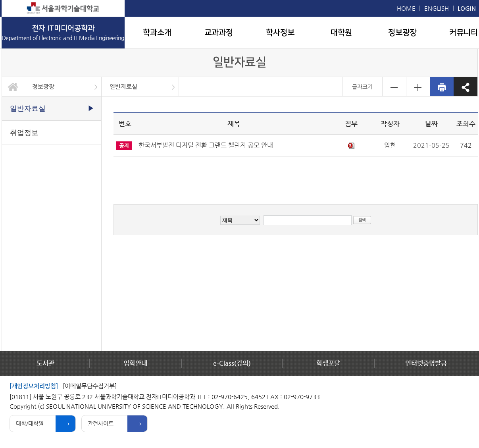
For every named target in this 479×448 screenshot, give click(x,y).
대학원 (341, 33)
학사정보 (280, 33)
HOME (406, 8)
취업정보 (24, 133)
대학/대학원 (30, 423)
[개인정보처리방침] (34, 386)
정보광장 (402, 33)
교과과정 (219, 33)
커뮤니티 (464, 33)
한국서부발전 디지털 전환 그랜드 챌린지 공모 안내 (206, 145)
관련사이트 (101, 423)
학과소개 (157, 33)
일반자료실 (123, 86)
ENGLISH (437, 8)
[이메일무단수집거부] (90, 386)
